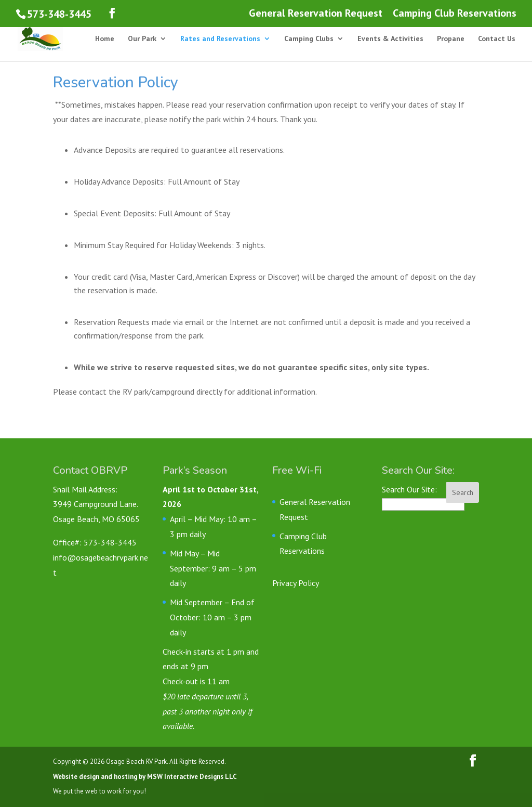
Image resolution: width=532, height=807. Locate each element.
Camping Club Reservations (455, 14)
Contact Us (497, 39)
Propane (451, 39)
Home (105, 39)
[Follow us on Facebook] (112, 13)
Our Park (142, 39)
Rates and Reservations (220, 39)
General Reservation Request (316, 14)
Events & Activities (390, 39)
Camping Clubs (309, 39)
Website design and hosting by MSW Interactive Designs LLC (145, 777)
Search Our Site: (409, 489)
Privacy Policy (296, 583)
